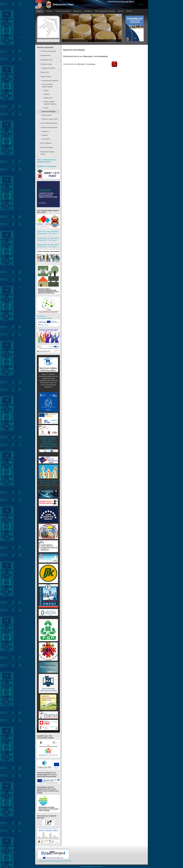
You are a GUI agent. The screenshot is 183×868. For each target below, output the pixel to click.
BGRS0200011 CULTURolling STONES (48, 321)
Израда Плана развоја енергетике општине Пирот (55, 861)
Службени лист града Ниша (47, 166)
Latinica (141, 4)
